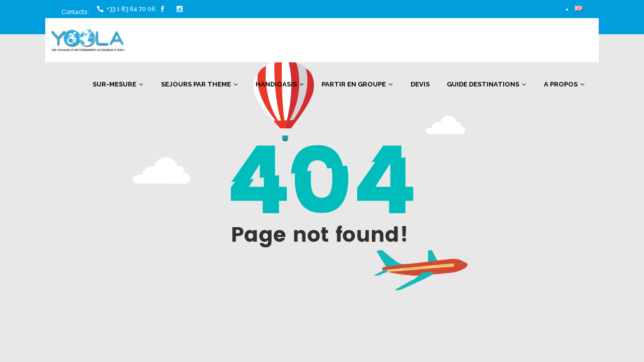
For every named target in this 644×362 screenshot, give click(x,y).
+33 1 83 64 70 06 (131, 9)
